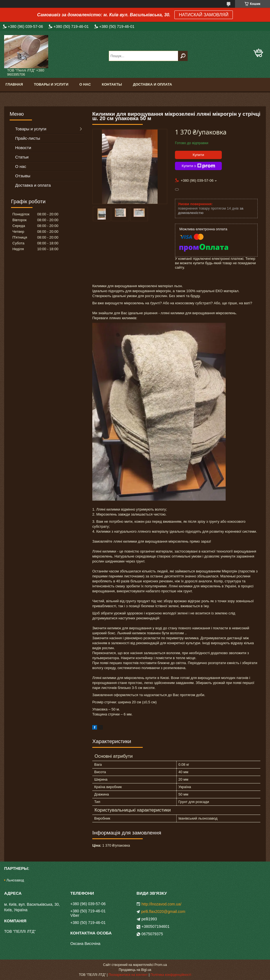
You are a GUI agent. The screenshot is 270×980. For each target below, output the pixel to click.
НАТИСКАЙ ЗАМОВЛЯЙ (204, 15)
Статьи (22, 157)
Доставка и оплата (152, 84)
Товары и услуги (51, 84)
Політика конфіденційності (171, 975)
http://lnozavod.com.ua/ (162, 904)
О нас (85, 84)
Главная (14, 84)
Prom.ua (161, 965)
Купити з (198, 166)
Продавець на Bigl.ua (135, 970)
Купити (198, 155)
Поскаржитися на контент (128, 975)
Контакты (112, 84)
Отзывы (23, 176)
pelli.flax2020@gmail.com (163, 912)
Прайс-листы (28, 138)
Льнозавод (15, 880)
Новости (23, 148)
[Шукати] (183, 56)
